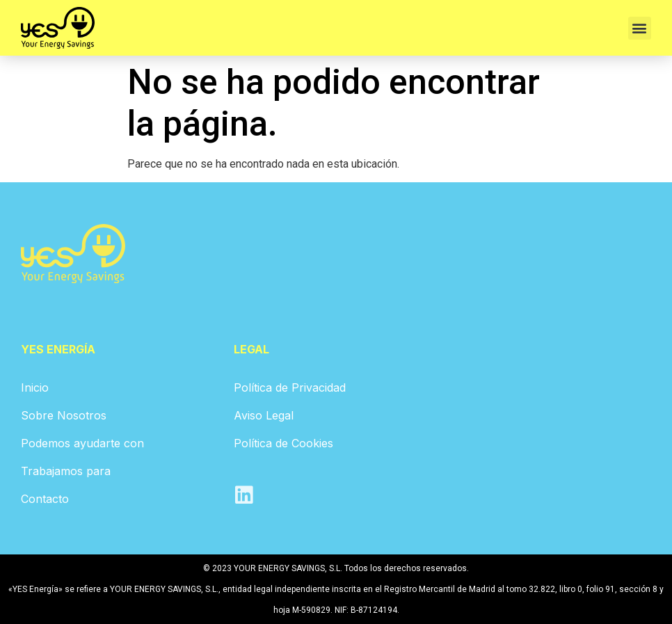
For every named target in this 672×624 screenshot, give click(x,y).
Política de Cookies (283, 443)
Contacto (45, 499)
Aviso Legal (264, 415)
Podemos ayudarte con (82, 443)
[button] (640, 28)
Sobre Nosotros (64, 415)
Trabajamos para (66, 471)
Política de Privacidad (290, 387)
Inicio (35, 387)
